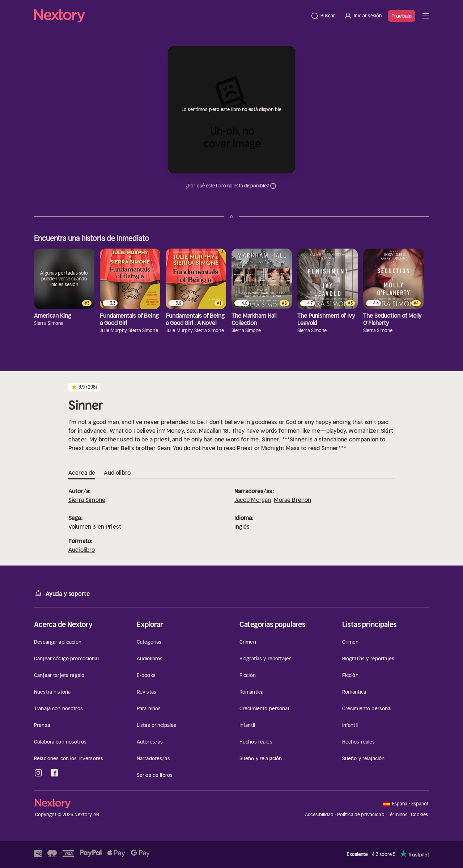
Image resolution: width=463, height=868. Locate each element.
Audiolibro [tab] (117, 473)
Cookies (420, 815)
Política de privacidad (361, 815)
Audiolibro (82, 550)
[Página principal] (170, 16)
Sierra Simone (87, 500)
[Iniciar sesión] (363, 16)
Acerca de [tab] (82, 473)
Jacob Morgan (253, 500)
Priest (113, 526)
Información (273, 186)
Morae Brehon (292, 500)
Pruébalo (402, 16)
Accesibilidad (319, 815)
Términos (398, 815)
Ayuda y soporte (62, 593)
